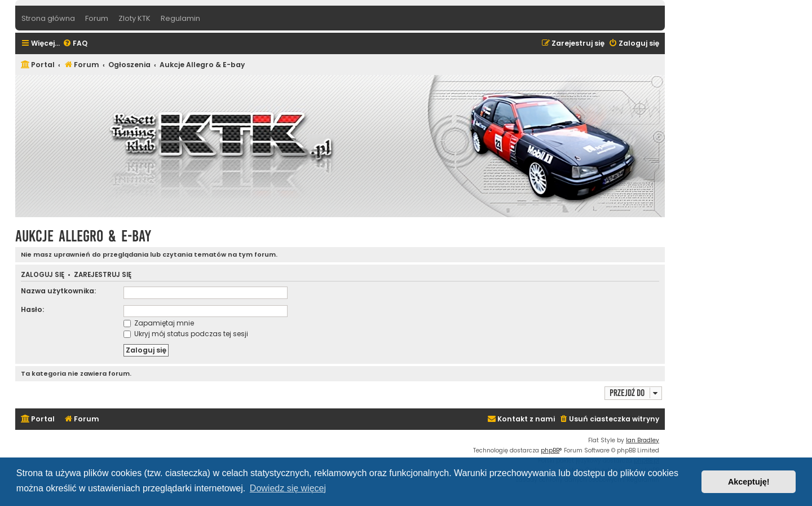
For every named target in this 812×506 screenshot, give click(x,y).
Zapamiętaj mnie (159, 323)
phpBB (550, 450)
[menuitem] (75, 44)
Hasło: (32, 309)
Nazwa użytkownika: (58, 291)
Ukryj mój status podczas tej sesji (186, 334)
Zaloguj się (43, 275)
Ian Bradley (643, 440)
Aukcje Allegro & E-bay (83, 236)
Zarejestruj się (103, 275)
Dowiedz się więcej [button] (288, 488)
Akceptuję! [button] (749, 482)
